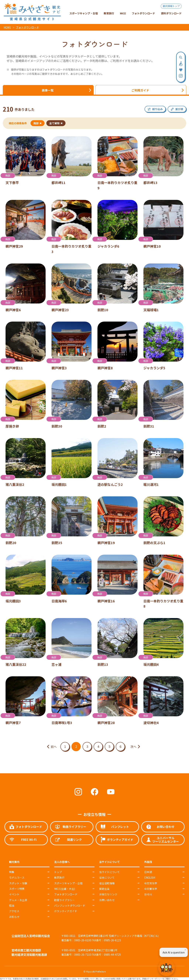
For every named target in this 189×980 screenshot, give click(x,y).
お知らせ (14, 917)
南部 (37, 123)
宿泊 (12, 906)
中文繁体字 (151, 889)
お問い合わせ (107, 900)
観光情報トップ (171, 6)
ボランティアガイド (66, 911)
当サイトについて (109, 872)
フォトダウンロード (28, 27)
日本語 (148, 872)
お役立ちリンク (108, 894)
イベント (14, 894)
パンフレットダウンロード (70, 906)
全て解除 (56, 123)
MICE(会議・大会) (65, 889)
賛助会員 (104, 889)
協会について (107, 877)
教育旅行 (59, 877)
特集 (12, 872)
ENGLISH (150, 877)
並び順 (179, 109)
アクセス (14, 911)
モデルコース (17, 877)
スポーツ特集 (17, 889)
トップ (58, 872)
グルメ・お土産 (18, 900)
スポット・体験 (18, 883)
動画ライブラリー (64, 900)
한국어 (148, 894)
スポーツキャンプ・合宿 (68, 883)
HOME (7, 27)
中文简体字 (151, 883)
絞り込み (157, 109)
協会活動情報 (107, 883)
